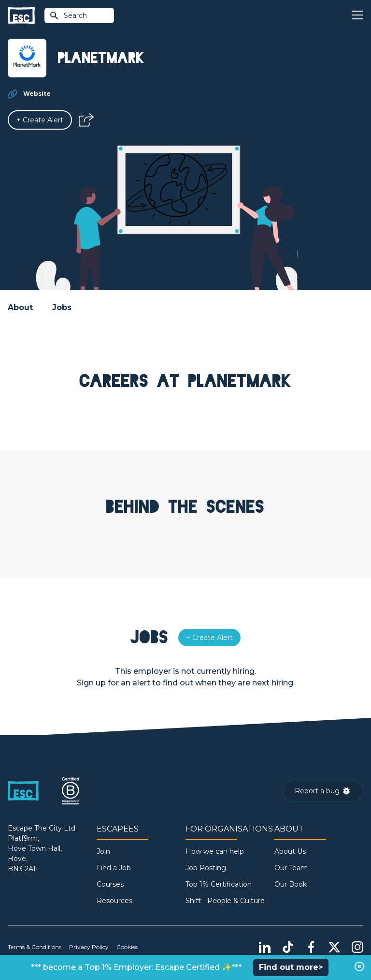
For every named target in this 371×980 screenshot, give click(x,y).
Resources (114, 901)
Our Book (291, 884)
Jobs (62, 307)
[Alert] (40, 120)
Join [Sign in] (103, 851)
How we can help (215, 851)
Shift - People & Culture (225, 901)
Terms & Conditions (35, 947)
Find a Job (114, 868)
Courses (110, 884)
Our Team (291, 868)
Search (68, 15)
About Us (290, 851)
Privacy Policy (89, 947)
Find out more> (291, 967)
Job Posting (206, 868)
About (20, 307)
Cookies (127, 947)
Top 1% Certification (219, 884)
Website (37, 94)
